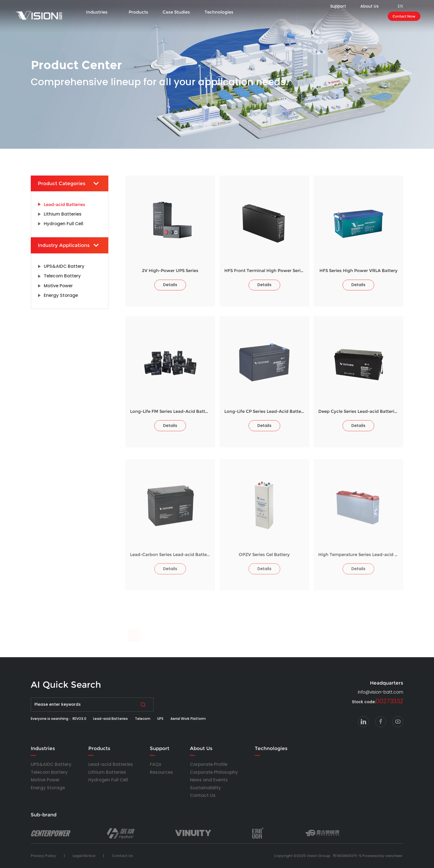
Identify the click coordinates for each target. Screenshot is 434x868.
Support (160, 748)
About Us (201, 748)
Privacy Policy (43, 856)
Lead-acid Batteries (110, 719)
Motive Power (45, 780)
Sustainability (205, 788)
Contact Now (404, 16)
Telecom (143, 719)
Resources (161, 772)
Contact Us (203, 795)
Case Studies (176, 12)
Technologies (219, 12)
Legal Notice (84, 856)
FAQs (156, 764)
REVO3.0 (79, 719)
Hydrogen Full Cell (108, 780)
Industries (97, 12)
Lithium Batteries (107, 772)
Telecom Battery (49, 772)
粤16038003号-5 (347, 856)
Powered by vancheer (382, 856)
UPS (160, 719)
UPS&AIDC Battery (51, 764)
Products (138, 12)
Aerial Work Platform (188, 719)
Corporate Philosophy (214, 772)
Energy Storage (48, 788)
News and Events (209, 780)
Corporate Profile (209, 764)
